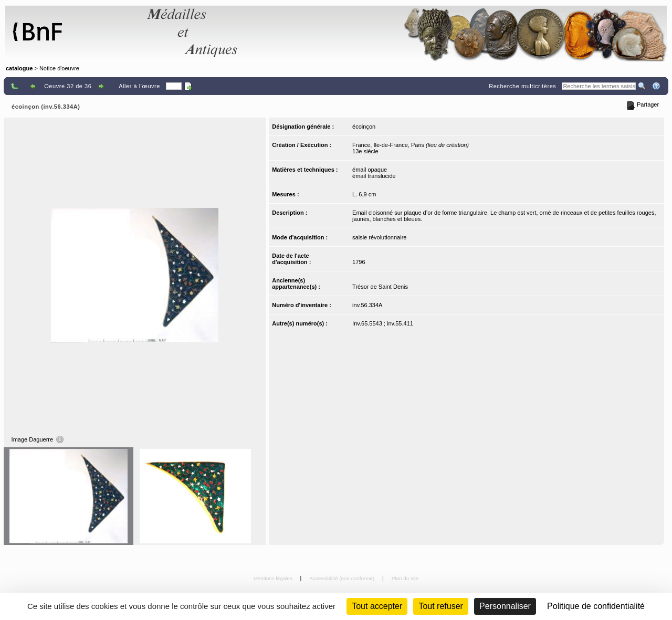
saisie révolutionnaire (379, 237)
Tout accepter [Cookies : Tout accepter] (377, 606)
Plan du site (405, 578)
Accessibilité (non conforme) (343, 578)
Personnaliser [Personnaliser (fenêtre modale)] (505, 606)
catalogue (19, 68)
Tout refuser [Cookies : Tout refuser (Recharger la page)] (440, 606)
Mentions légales (274, 578)
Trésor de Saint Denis (380, 287)
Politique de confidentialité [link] (596, 606)
